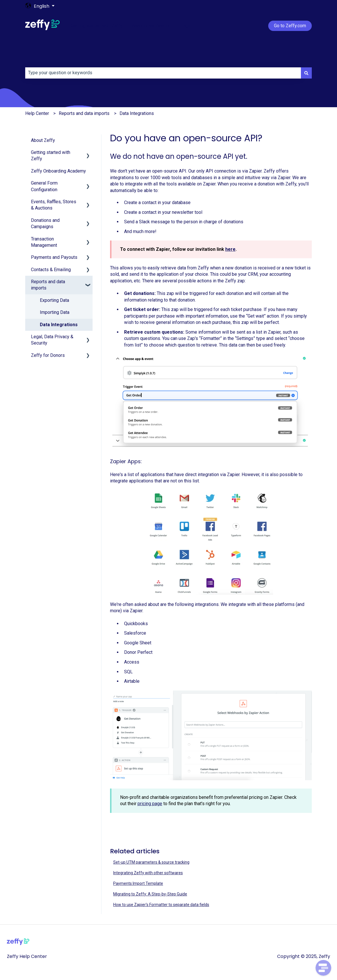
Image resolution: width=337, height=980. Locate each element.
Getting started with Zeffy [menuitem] (51, 155)
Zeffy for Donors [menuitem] (48, 355)
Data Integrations (137, 113)
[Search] (306, 73)
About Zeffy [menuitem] (43, 140)
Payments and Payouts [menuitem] (54, 257)
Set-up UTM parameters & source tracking (151, 862)
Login (186, 26)
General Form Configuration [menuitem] (44, 186)
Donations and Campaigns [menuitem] (45, 223)
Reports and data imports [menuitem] (48, 285)
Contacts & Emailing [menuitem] (51, 270)
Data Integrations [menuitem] (59, 325)
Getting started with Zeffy (97, 26)
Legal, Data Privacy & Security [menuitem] (52, 340)
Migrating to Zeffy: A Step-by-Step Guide (150, 894)
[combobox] (163, 73)
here (230, 249)
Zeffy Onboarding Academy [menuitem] (58, 171)
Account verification (151, 26)
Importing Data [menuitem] (55, 312)
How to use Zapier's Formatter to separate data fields (161, 905)
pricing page (150, 804)
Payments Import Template (138, 883)
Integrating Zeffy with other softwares (148, 873)
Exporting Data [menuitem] (54, 300)
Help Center (37, 113)
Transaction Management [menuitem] (44, 242)
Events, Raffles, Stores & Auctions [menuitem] (54, 205)
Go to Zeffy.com (290, 26)
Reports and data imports (84, 113)
